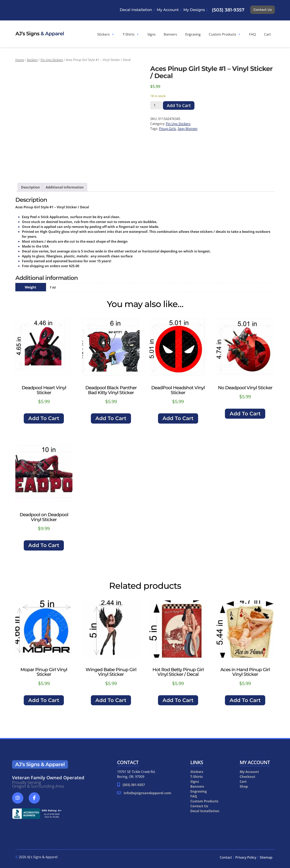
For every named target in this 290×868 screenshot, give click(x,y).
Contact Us (263, 10)
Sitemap (266, 857)
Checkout (247, 777)
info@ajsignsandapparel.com (147, 793)
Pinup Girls (168, 129)
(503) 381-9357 (228, 10)
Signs (151, 34)
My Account (168, 10)
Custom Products (225, 34)
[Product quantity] (156, 105)
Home (20, 60)
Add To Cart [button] (44, 418)
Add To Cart (179, 105)
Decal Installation (136, 10)
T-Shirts (131, 34)
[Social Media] (20, 800)
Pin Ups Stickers (52, 60)
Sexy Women (188, 129)
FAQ (252, 34)
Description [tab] (30, 187)
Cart (267, 34)
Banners (170, 34)
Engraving (193, 34)
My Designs (194, 10)
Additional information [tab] (65, 187)
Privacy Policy (246, 857)
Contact (226, 857)
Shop (244, 786)
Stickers (106, 34)
